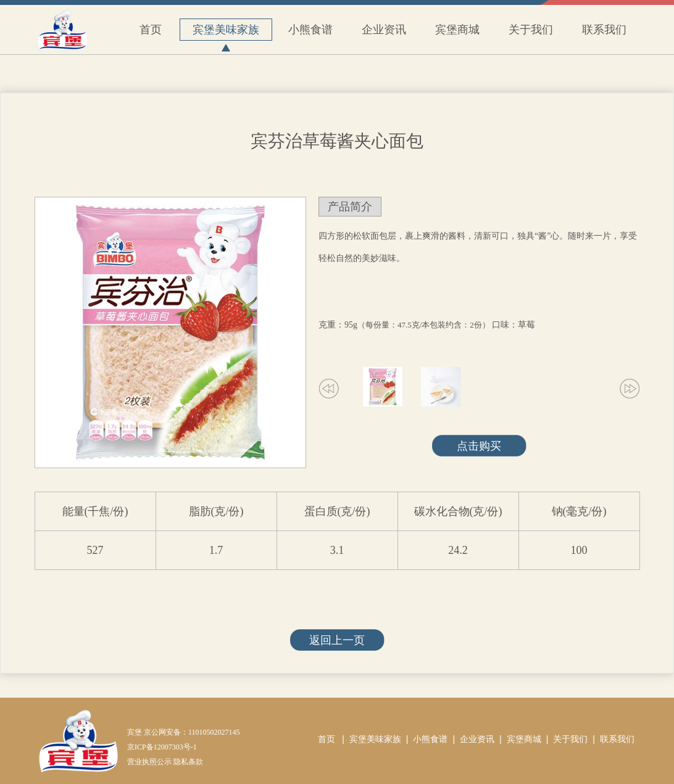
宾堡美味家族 (226, 32)
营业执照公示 (149, 762)
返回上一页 (337, 640)
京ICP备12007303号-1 (162, 747)
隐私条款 (188, 762)
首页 (151, 30)
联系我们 (604, 30)
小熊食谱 (310, 30)
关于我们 (531, 30)
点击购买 (479, 446)
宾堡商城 (457, 30)
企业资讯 (384, 30)
